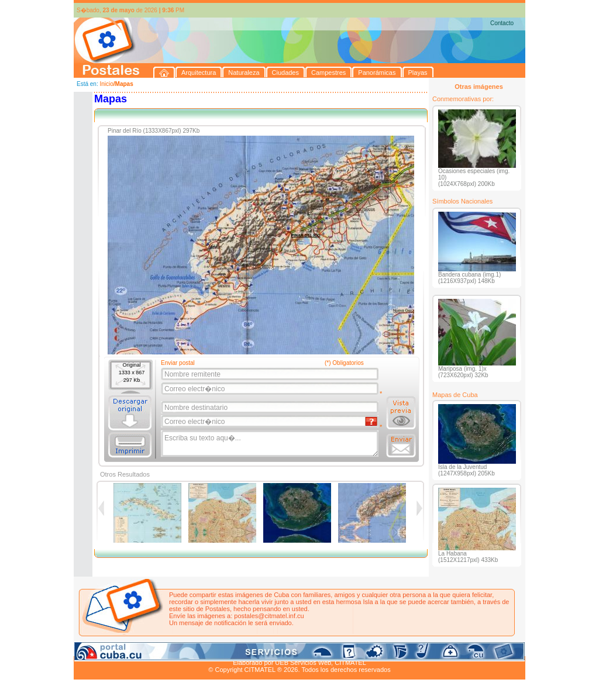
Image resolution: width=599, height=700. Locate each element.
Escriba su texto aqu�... (271, 444)
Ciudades (184, 649)
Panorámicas (261, 649)
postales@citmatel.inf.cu (269, 616)
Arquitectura (111, 649)
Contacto (502, 23)
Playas (295, 649)
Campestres (220, 649)
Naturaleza (149, 649)
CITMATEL (350, 663)
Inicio (106, 84)
